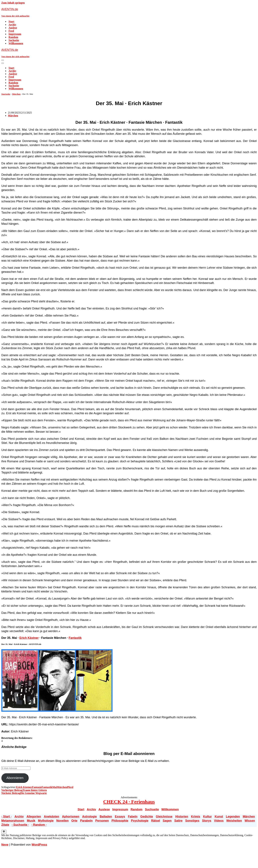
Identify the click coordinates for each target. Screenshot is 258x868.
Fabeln (133, 817)
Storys (207, 821)
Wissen (250, 821)
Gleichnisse (164, 817)
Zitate (5, 825)
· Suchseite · (20, 825)
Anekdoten (52, 817)
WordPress (39, 845)
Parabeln (86, 821)
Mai (55, 787)
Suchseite (14, 40)
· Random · (39, 825)
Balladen (106, 817)
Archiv (12, 25)
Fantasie (37, 787)
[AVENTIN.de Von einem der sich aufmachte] (129, 12)
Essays (120, 817)
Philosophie (120, 821)
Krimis (196, 817)
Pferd (70, 787)
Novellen (62, 821)
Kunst (219, 817)
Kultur (207, 817)
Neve (5, 845)
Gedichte (147, 817)
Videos (219, 821)
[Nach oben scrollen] (4, 832)
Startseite (6, 94)
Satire (178, 821)
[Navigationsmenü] (3, 60)
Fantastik (75, 638)
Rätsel (155, 821)
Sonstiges (192, 821)
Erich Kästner (29, 638)
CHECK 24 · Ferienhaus (129, 802)
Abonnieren (15, 778)
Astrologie (89, 817)
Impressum (15, 34)
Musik (31, 821)
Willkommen (16, 43)
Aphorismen (71, 817)
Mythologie (46, 821)
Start (11, 21)
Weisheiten (234, 821)
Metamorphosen (13, 821)
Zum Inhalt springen (13, 3)
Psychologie (140, 821)
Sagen (167, 821)
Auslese (13, 28)
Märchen (16, 94)
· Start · (6, 817)
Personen (102, 821)
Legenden (233, 817)
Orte (74, 821)
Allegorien (34, 817)
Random (13, 37)
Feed (11, 31)
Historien (182, 817)
